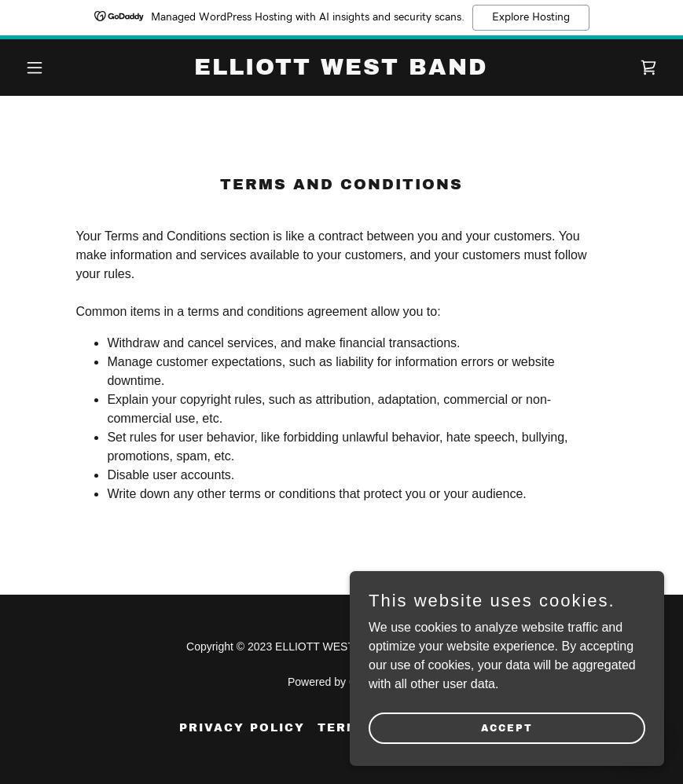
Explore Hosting (531, 17)
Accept (507, 727)
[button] (67, 68)
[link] (341, 70)
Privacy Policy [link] (242, 728)
